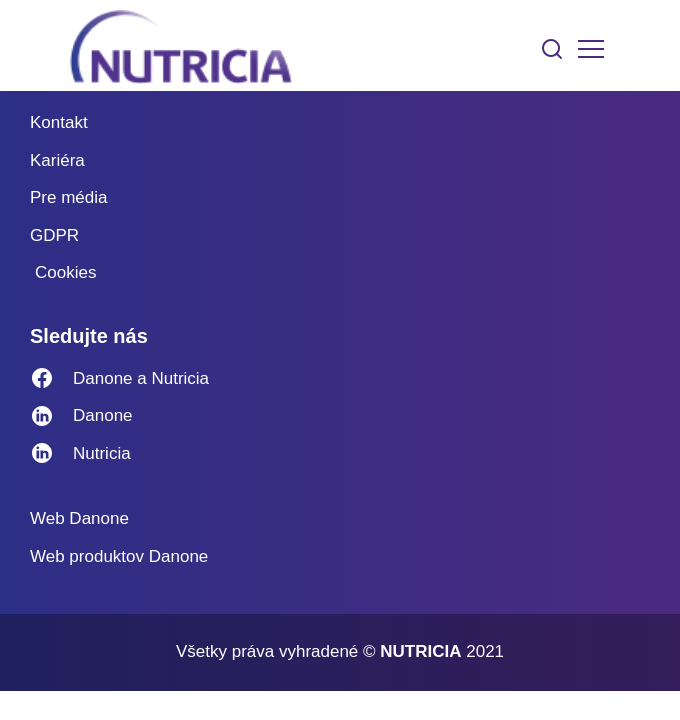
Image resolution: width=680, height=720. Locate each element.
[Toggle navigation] (591, 49)
